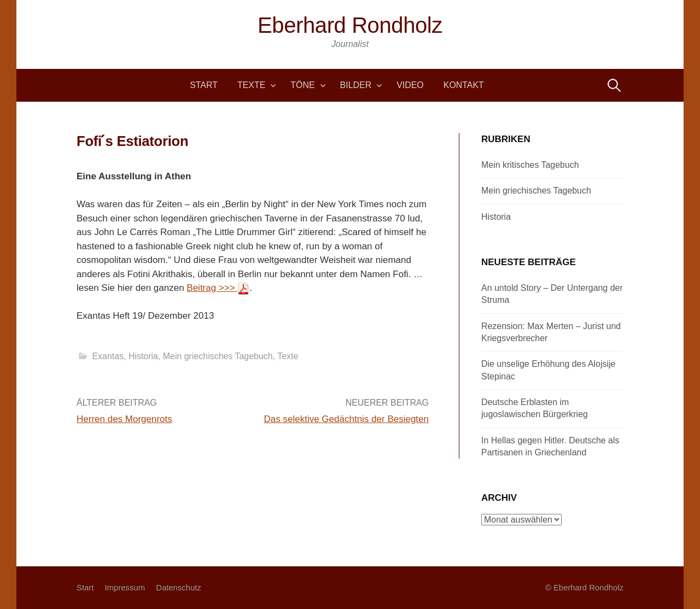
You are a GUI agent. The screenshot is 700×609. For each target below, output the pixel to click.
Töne (302, 85)
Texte (251, 85)
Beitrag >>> (218, 288)
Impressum (125, 588)
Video (410, 85)
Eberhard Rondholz (350, 25)
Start (204, 85)
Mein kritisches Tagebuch (530, 165)
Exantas (108, 356)
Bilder (356, 85)
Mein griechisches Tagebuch (218, 356)
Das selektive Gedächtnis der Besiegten (346, 419)
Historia (143, 356)
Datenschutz (179, 588)
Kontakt (464, 85)
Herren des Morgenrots (124, 419)
